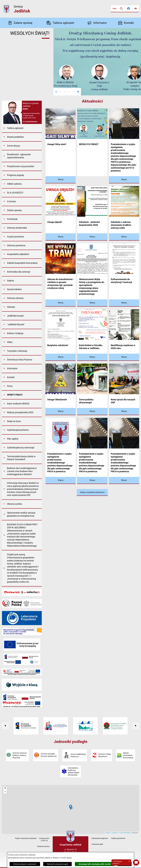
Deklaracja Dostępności (100, 838)
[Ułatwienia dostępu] (136, 9)
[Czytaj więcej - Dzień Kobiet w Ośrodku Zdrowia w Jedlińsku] (92, 357)
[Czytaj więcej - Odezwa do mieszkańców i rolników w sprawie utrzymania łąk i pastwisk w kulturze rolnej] (61, 303)
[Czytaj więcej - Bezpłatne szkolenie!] (61, 357)
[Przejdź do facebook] (128, 9)
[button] (136, 862)
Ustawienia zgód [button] (97, 844)
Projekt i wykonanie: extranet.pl (26, 838)
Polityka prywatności (118, 838)
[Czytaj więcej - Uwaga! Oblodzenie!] (61, 412)
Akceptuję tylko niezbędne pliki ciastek (95, 864)
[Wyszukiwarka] (121, 9)
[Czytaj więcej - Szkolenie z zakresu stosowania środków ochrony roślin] (124, 237)
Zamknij (125, 864)
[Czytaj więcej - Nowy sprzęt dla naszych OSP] (124, 412)
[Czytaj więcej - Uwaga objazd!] (61, 237)
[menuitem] (22, 128)
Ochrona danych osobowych (25, 864)
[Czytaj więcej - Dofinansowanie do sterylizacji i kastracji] (124, 303)
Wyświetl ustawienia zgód (57, 864)
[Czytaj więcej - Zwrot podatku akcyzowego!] (92, 412)
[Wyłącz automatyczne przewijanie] (78, 92)
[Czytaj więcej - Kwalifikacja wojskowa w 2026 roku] (124, 357)
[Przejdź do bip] (114, 9)
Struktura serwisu (43, 846)
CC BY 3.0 (44, 840)
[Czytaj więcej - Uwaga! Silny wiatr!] (61, 180)
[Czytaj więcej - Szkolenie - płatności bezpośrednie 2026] (92, 237)
